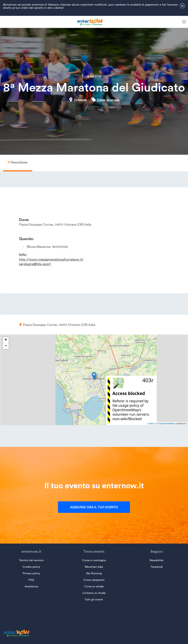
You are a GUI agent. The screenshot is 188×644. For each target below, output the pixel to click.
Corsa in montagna (94, 560)
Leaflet (151, 424)
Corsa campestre (94, 580)
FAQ (31, 580)
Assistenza (31, 586)
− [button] (6, 346)
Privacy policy (31, 573)
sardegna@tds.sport (35, 264)
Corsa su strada (108, 100)
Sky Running (94, 573)
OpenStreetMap (166, 424)
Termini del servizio (31, 560)
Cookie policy (31, 567)
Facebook (157, 567)
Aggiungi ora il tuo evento (94, 507)
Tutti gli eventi (94, 600)
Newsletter (157, 560)
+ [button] (6, 340)
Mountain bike (94, 567)
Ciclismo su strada (94, 593)
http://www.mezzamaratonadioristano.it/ (51, 260)
